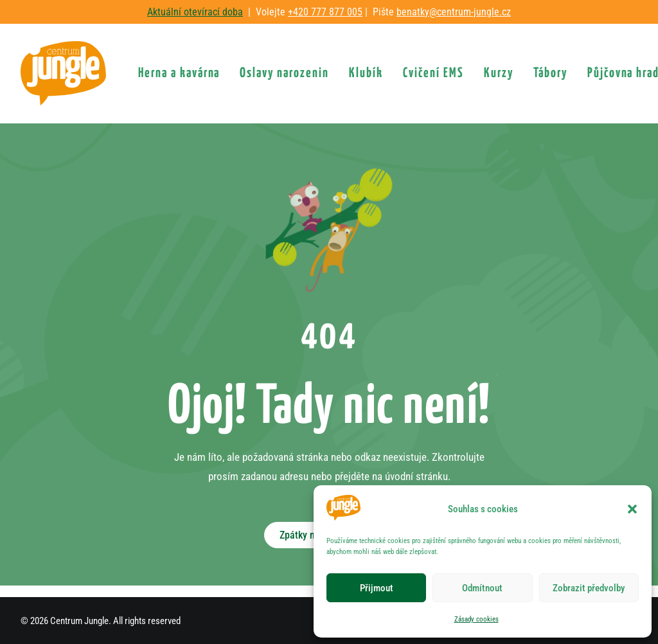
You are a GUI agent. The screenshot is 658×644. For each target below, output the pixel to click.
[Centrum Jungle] (63, 73)
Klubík (366, 73)
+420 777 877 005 (325, 12)
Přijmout (377, 588)
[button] (632, 509)
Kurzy (499, 73)
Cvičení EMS (433, 73)
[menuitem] (179, 73)
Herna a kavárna (179, 73)
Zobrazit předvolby (589, 588)
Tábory (550, 73)
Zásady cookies (476, 619)
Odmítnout (482, 588)
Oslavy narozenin (284, 73)
